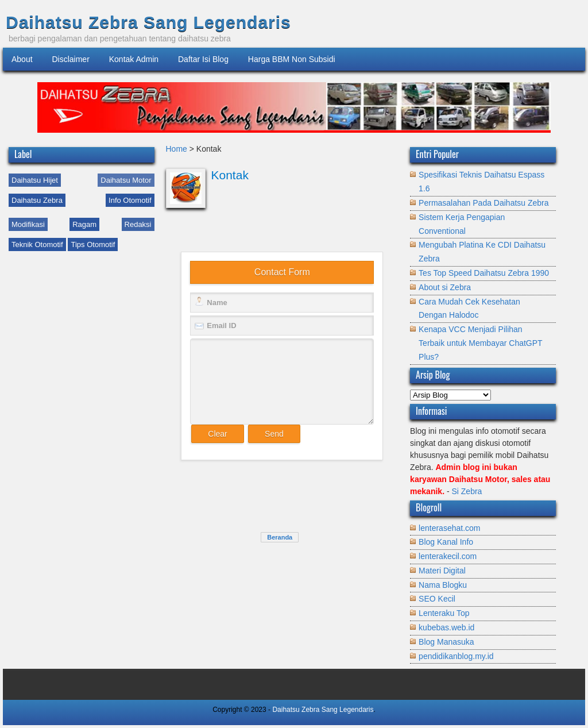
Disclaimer (70, 59)
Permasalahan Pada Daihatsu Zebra (483, 203)
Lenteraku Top (444, 613)
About (22, 59)
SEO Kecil (437, 599)
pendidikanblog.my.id (456, 656)
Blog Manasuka (446, 642)
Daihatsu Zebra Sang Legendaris (148, 22)
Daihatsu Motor (126, 180)
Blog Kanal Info (446, 542)
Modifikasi (28, 224)
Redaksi (138, 224)
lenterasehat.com (449, 528)
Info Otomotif (130, 200)
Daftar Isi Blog (203, 59)
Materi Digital (442, 571)
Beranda (280, 537)
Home (178, 149)
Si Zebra (467, 491)
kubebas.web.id (446, 627)
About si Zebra (445, 287)
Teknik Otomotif (37, 244)
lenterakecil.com (448, 556)
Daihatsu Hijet (35, 180)
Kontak (230, 175)
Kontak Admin (134, 59)
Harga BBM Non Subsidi (292, 59)
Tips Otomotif (93, 244)
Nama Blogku (443, 585)
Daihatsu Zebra (37, 200)
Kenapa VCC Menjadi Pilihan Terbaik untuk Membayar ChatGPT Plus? (480, 343)
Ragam (84, 224)
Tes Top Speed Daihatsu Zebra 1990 (484, 273)
